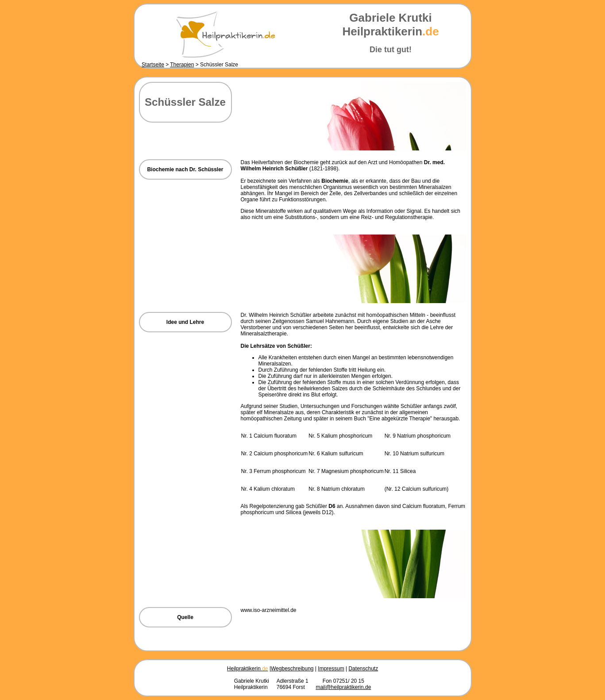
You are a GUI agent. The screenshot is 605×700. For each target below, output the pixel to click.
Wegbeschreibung (292, 669)
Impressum (331, 669)
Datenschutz (363, 669)
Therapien (182, 65)
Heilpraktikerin (248, 669)
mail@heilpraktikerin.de (343, 687)
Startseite (153, 65)
